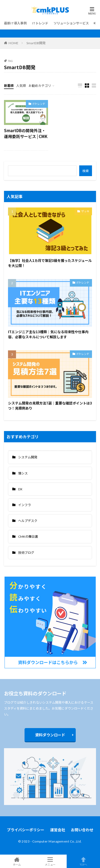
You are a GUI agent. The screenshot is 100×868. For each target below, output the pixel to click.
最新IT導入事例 (15, 23)
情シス (23, 473)
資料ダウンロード (50, 735)
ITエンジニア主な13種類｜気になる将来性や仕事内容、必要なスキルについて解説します (48, 334)
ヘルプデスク (28, 521)
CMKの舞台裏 (28, 537)
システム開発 (28, 457)
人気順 (21, 86)
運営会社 (58, 830)
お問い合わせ (82, 830)
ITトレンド (40, 23)
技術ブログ (26, 553)
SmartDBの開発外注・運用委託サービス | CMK (26, 133)
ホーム (17, 861)
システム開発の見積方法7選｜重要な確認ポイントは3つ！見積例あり (50, 406)
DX (20, 489)
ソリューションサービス (71, 23)
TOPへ (83, 861)
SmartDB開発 (36, 43)
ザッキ (85, 211)
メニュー (50, 861)
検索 (86, 171)
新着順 (9, 86)
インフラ (25, 505)
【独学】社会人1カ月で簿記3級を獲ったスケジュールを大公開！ (50, 263)
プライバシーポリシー (26, 830)
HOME (13, 43)
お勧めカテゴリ (40, 86)
